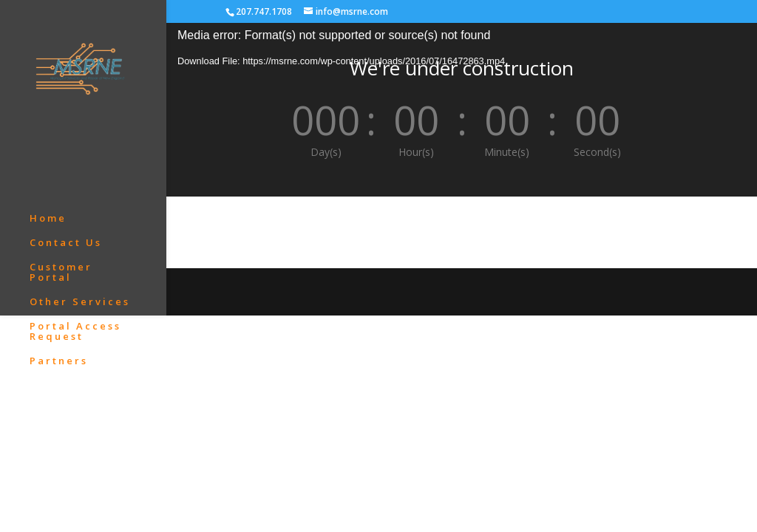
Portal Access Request (75, 235)
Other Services (80, 205)
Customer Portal (61, 176)
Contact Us (66, 146)
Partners (59, 265)
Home (48, 122)
